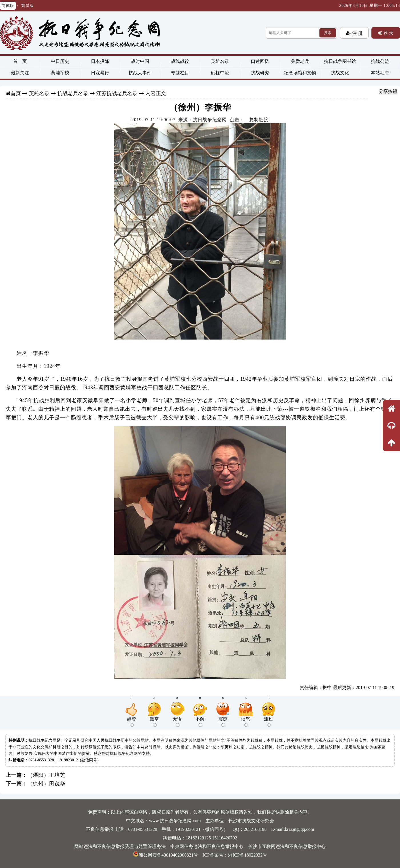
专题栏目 (180, 73)
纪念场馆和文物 (300, 73)
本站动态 (380, 73)
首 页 (20, 61)
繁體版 (28, 6)
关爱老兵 (300, 61)
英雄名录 (220, 61)
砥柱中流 (220, 73)
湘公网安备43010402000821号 (165, 855)
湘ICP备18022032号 (248, 855)
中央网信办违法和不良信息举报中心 (207, 846)
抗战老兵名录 (73, 93)
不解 (200, 722)
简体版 (8, 6)
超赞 (131, 722)
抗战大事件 (140, 73)
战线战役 (180, 61)
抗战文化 (340, 73)
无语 (177, 722)
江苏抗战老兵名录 (117, 93)
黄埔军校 (60, 73)
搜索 (328, 33)
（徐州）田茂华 (46, 784)
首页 (16, 93)
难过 (269, 722)
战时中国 (140, 61)
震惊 (223, 722)
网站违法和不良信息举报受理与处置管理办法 (120, 846)
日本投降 (100, 61)
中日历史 (60, 61)
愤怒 (246, 722)
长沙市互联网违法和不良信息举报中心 (287, 846)
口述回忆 (260, 61)
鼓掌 (154, 722)
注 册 (357, 33)
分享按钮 (388, 91)
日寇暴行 (100, 73)
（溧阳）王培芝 (46, 775)
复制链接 (259, 120)
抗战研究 (260, 73)
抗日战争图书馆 (340, 61)
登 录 (388, 33)
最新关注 (20, 73)
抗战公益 (380, 61)
